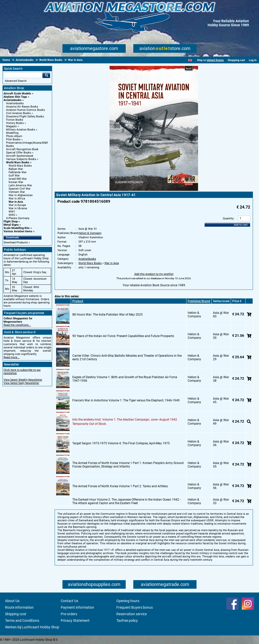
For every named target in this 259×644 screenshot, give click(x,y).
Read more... (12, 357)
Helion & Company (90, 233)
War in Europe (17, 205)
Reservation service (132, 614)
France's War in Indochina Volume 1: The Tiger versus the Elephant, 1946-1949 (126, 400)
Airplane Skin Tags (15, 97)
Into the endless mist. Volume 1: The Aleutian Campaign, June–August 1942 (125, 420)
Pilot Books (13, 139)
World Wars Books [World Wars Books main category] (20, 166)
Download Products (16, 242)
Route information (19, 607)
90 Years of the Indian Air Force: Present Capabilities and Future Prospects (123, 336)
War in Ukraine (18, 208)
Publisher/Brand (199, 301)
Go (46, 75)
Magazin (11, 126)
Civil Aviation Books (18, 113)
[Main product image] (154, 190)
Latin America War (20, 185)
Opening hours (128, 601)
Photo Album (14, 136)
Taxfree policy (127, 621)
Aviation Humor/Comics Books (26, 110)
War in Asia (16, 202)
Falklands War (18, 172)
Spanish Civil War (20, 189)
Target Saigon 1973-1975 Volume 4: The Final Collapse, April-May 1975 (121, 443)
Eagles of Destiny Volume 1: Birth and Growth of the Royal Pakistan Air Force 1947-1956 (125, 379)
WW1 (12, 212)
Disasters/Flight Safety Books (25, 117)
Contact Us (69, 601)
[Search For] (23, 75)
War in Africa (17, 199)
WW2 (12, 215)
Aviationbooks (13, 100)
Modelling (12, 133)
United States (215, 60)
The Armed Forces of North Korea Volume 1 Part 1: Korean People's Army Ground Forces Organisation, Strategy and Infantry (128, 465)
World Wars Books (18, 162)
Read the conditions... (17, 325)
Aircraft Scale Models (17, 94)
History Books (15, 123)
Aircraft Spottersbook (20, 156)
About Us (12, 601)
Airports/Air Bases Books (22, 107)
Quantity (228, 218)
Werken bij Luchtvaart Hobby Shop (32, 627)
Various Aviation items (18, 231)
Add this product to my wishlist (154, 274)
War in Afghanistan (21, 195)
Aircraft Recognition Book (22, 149)
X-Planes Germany (18, 218)
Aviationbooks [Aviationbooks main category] (15, 103)
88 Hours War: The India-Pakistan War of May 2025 (107, 315)
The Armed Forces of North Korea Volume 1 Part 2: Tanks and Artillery (120, 486)
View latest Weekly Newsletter (23, 380)
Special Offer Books (19, 153)
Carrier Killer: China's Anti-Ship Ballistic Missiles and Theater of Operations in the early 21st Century (127, 357)
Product (78, 301)
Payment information (77, 607)
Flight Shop (11, 222)
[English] (190, 60)
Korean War (16, 182)
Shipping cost (16, 614)
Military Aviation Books (21, 130)
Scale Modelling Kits (17, 228)
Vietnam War (17, 192)
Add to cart (241, 225)
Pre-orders (69, 614)
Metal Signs (11, 225)
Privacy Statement (75, 621)
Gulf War (14, 176)
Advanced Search (16, 81)
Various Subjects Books (21, 159)
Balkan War (16, 169)
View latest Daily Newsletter (21, 383)
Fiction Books (15, 120)
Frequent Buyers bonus (135, 607)
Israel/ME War (18, 179)
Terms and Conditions (22, 621)
